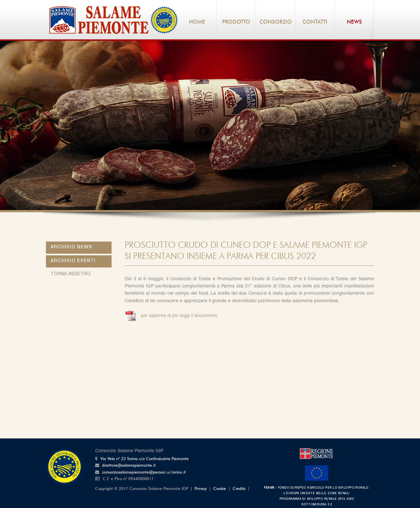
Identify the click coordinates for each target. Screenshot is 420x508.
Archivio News (71, 247)
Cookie (220, 489)
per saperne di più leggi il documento (178, 316)
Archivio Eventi (73, 261)
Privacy (201, 489)
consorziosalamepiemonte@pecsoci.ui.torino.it (144, 473)
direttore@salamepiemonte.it (129, 466)
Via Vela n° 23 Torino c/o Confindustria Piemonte (145, 459)
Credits (239, 489)
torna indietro (71, 274)
